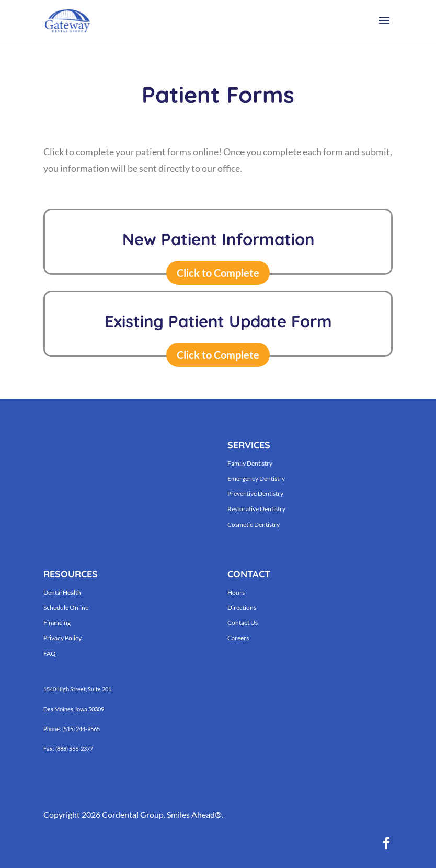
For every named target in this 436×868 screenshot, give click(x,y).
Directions (242, 607)
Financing (57, 623)
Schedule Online (66, 607)
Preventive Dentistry (255, 494)
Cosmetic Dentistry (254, 524)
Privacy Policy (62, 638)
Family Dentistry (250, 463)
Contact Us (243, 623)
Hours (236, 592)
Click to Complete (218, 273)
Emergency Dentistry (256, 478)
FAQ (50, 653)
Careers (238, 638)
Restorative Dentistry (256, 509)
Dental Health (62, 592)
